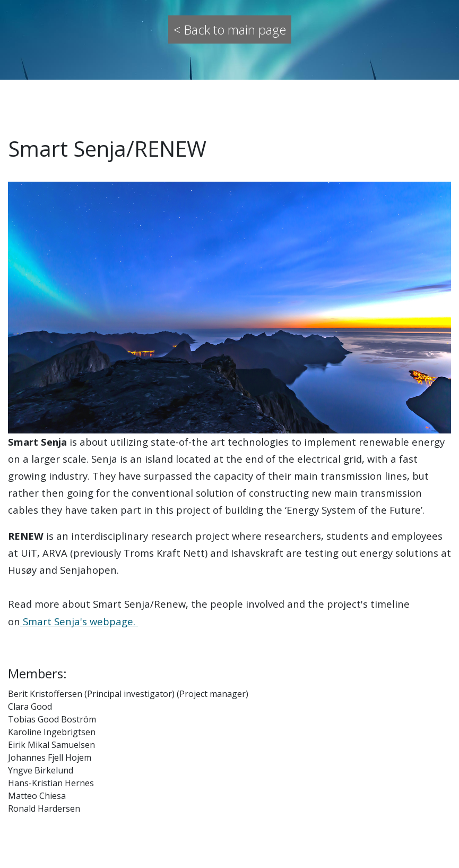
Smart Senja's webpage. (79, 621)
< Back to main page (230, 29)
